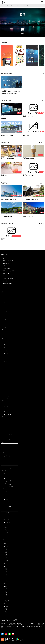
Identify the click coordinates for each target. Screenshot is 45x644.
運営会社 (5, 281)
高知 (6, 550)
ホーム (3, 6)
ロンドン (7, 508)
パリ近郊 (7, 513)
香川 (6, 573)
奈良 (6, 591)
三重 (6, 608)
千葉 (6, 580)
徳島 (6, 542)
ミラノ (6, 534)
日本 (12, 6)
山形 (6, 562)
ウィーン (7, 397)
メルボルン (7, 398)
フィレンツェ (8, 535)
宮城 (6, 570)
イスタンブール (8, 435)
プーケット (7, 500)
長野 (6, 596)
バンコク (7, 501)
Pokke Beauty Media (7, 284)
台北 (6, 493)
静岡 (6, 587)
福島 (6, 554)
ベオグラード (8, 327)
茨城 (6, 594)
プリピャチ (7, 322)
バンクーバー (8, 415)
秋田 (6, 551)
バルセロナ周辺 (8, 521)
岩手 (6, 567)
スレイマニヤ (8, 406)
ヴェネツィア (8, 532)
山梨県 (6, 607)
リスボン (7, 473)
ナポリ (6, 528)
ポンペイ (7, 529)
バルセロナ (7, 523)
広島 (6, 590)
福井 (6, 556)
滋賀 (6, 568)
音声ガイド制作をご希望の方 (9, 271)
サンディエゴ (8, 485)
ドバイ (6, 311)
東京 (6, 613)
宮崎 (6, 553)
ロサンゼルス (8, 482)
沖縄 (6, 576)
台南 (6, 491)
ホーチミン (7, 440)
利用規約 (5, 276)
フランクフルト (8, 468)
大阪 (6, 602)
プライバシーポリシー (8, 278)
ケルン (6, 467)
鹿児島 (6, 547)
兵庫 (6, 582)
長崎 (6, 610)
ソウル (6, 445)
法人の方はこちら (7, 266)
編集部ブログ (6, 263)
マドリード (7, 519)
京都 (6, 605)
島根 (6, 611)
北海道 (17, 6)
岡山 (6, 585)
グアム (6, 479)
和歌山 (6, 560)
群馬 (6, 599)
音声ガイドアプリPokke (8, 261)
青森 (6, 571)
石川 (6, 588)
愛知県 (6, 597)
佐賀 (6, 543)
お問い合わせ (6, 273)
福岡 (6, 574)
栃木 (6, 583)
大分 (6, 577)
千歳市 (23, 6)
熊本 (6, 559)
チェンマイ (7, 498)
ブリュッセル (8, 457)
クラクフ (7, 300)
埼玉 (6, 563)
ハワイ (6, 483)
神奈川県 (7, 600)
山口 (6, 548)
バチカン (7, 531)
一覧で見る (41, 43)
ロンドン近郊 (8, 506)
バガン (6, 362)
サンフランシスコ (9, 486)
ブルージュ (7, 455)
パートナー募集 (6, 268)
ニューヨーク (8, 480)
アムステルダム (8, 462)
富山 (6, 557)
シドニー (7, 450)
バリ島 (6, 353)
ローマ (6, 537)
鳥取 (6, 545)
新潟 (6, 593)
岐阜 (6, 565)
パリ (6, 514)
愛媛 (6, 579)
